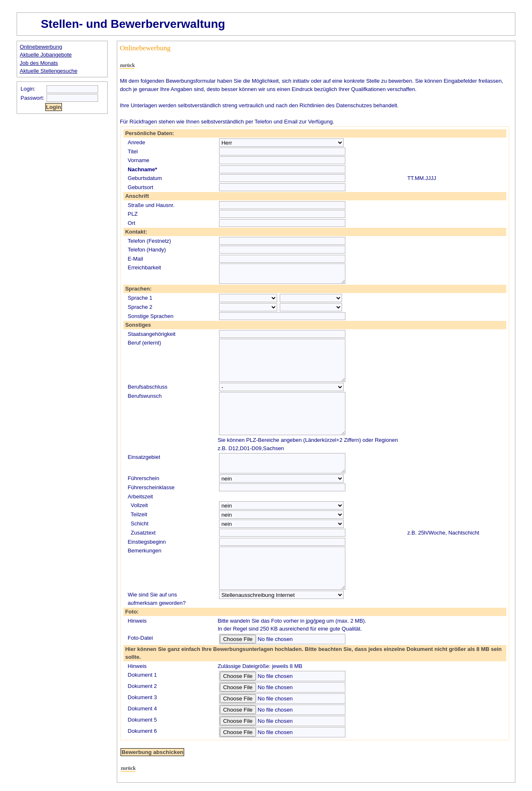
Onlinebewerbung (41, 47)
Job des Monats (39, 63)
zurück (127, 65)
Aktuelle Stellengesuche (49, 71)
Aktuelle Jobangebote (46, 55)
